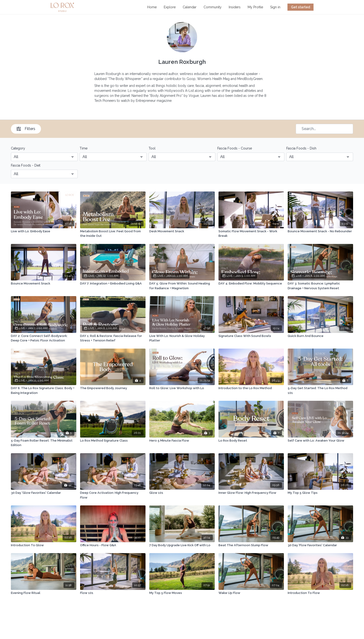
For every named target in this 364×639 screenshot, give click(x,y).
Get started (300, 7)
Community (213, 7)
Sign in (275, 7)
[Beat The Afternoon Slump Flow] (251, 545)
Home (152, 7)
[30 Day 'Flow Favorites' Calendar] (320, 545)
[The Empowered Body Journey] (113, 388)
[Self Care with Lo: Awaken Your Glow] (320, 441)
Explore (170, 7)
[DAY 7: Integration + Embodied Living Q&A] (113, 284)
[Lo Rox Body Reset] (251, 441)
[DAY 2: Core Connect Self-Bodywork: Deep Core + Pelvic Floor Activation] (44, 338)
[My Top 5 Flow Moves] (182, 593)
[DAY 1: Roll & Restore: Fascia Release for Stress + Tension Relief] (113, 338)
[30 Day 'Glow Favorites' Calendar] (44, 493)
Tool (152, 148)
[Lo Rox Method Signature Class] (113, 441)
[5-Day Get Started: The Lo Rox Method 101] (320, 390)
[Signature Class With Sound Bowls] (251, 336)
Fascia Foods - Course (235, 148)
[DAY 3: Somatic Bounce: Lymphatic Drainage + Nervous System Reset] (320, 286)
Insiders (235, 7)
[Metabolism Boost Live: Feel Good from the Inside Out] (113, 234)
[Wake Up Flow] (251, 593)
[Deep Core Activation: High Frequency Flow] (113, 495)
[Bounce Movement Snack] (44, 284)
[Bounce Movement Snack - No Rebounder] (320, 231)
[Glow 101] (182, 493)
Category (18, 148)
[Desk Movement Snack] (182, 231)
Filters (26, 129)
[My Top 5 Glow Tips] (320, 493)
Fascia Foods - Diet (26, 165)
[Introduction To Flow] (320, 593)
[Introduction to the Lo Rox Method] (251, 388)
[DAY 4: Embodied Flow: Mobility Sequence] (251, 284)
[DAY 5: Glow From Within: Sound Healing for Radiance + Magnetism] (182, 286)
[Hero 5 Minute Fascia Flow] (182, 441)
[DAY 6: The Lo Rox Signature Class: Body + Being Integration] (44, 390)
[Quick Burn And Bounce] (320, 336)
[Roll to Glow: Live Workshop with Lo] (182, 388)
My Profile (255, 7)
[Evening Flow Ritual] (44, 593)
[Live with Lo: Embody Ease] (44, 231)
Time (84, 148)
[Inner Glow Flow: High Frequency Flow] (251, 493)
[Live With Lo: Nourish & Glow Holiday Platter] (182, 338)
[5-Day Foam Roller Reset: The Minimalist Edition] (44, 443)
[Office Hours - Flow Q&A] (113, 545)
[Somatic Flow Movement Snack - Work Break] (251, 234)
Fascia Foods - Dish (301, 148)
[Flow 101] (113, 593)
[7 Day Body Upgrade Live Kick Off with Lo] (182, 545)
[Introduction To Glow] (44, 545)
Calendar (190, 7)
